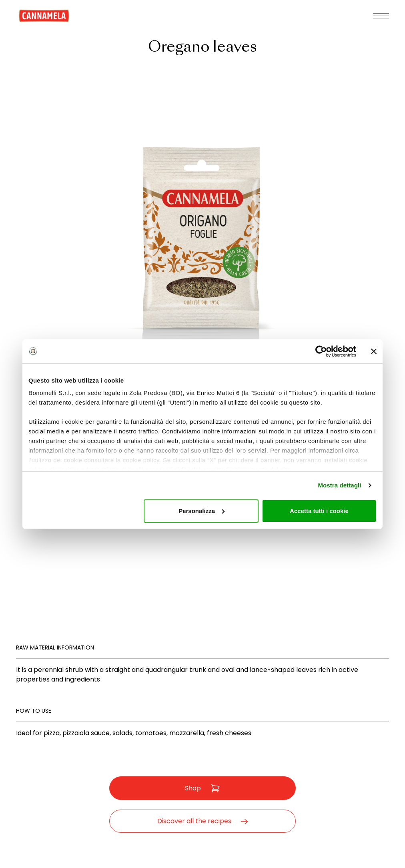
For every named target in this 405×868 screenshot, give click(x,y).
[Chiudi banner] (374, 351)
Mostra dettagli (339, 485)
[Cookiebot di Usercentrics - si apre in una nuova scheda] (321, 351)
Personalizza (201, 511)
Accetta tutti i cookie (319, 511)
